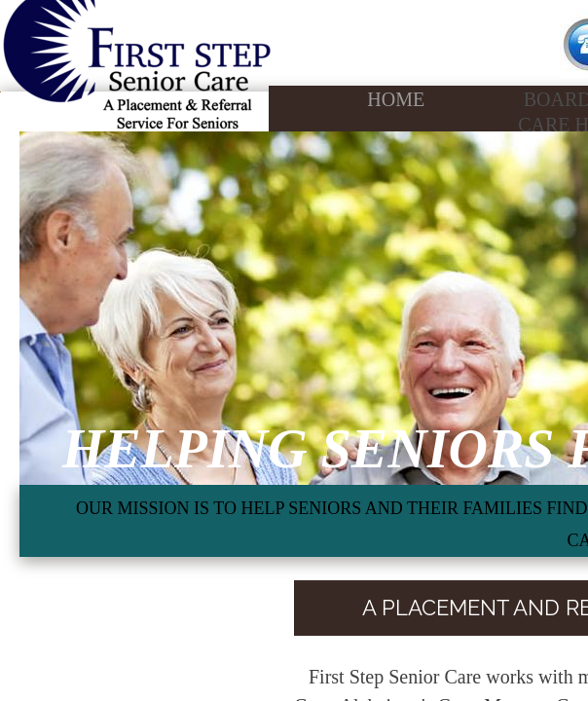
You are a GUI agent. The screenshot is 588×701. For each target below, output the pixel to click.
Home (396, 99)
